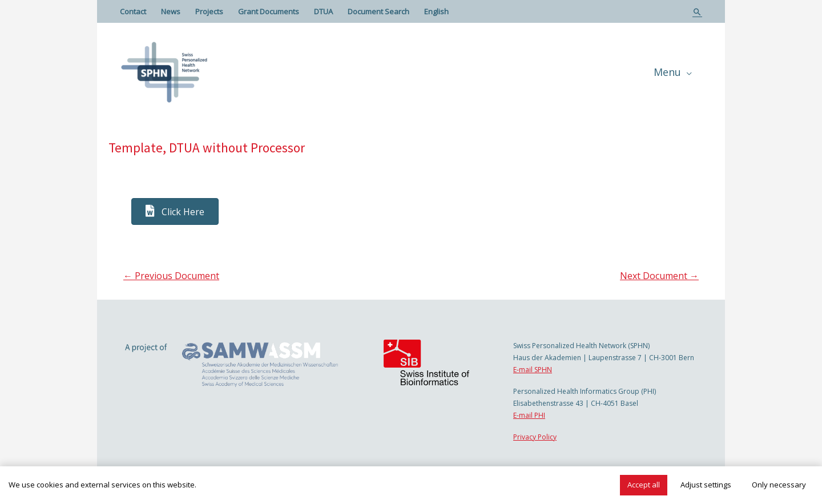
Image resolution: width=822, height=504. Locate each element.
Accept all (644, 485)
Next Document (659, 276)
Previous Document (171, 276)
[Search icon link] (697, 12)
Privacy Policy (535, 437)
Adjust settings (706, 485)
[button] (175, 211)
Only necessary (779, 485)
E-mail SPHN (533, 370)
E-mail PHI (529, 415)
